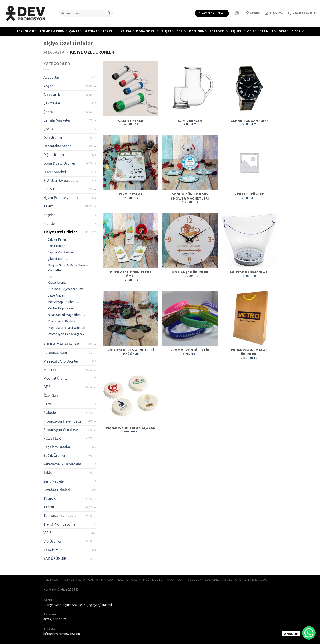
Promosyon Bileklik (61, 321)
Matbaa (50, 370)
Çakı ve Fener (57, 239)
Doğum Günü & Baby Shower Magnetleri (68, 268)
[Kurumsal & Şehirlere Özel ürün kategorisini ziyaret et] (131, 250)
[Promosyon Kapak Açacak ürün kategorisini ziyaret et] (131, 403)
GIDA (284, 31)
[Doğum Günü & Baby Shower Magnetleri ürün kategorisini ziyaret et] (190, 172)
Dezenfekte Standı (58, 146)
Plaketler (50, 413)
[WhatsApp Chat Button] (309, 633)
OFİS (252, 31)
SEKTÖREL (219, 31)
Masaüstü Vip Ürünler (61, 361)
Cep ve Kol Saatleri (61, 252)
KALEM (127, 31)
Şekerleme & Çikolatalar (62, 464)
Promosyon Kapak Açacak (66, 334)
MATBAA (92, 31)
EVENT (49, 189)
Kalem (48, 206)
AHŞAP (168, 31)
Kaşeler (49, 215)
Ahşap (48, 86)
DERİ (181, 31)
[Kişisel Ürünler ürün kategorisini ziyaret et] (249, 170)
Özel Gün (51, 395)
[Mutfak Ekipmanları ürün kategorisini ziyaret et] (249, 247)
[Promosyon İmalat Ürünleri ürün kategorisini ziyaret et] (249, 327)
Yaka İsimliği (53, 550)
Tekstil (49, 507)
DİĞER (297, 31)
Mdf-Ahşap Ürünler (61, 302)
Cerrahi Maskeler (57, 120)
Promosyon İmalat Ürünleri (66, 328)
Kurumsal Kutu (55, 353)
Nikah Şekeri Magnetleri (64, 315)
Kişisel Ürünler (58, 283)
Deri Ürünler (53, 138)
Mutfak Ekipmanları (61, 308)
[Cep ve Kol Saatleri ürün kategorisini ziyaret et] (249, 96)
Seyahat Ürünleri (57, 490)
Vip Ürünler (52, 541)
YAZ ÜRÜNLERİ (55, 558)
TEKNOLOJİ (27, 31)
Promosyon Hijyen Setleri (63, 421)
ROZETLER (52, 438)
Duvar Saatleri (55, 172)
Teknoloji (51, 498)
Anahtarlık (52, 95)
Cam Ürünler (56, 246)
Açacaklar (51, 77)
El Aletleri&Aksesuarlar (62, 181)
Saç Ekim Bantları (57, 447)
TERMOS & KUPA (53, 31)
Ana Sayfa (54, 52)
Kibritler (50, 223)
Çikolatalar (55, 259)
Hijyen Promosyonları (61, 198)
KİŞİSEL (238, 31)
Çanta (48, 112)
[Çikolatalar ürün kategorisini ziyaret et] (131, 170)
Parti (47, 404)
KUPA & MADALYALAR (61, 344)
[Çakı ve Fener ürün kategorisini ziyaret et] (131, 96)
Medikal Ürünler (56, 378)
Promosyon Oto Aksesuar (64, 430)
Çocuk (48, 129)
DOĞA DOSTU (148, 31)
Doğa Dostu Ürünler (59, 163)
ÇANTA (76, 31)
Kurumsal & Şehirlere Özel (66, 289)
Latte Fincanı (56, 295)
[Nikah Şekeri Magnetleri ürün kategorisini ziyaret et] (131, 325)
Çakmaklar (52, 103)
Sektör (49, 473)
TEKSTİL (110, 31)
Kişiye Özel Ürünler (60, 232)
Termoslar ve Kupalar (61, 516)
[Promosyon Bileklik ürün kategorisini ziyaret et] (190, 325)
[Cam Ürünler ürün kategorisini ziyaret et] (190, 96)
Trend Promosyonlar (60, 524)
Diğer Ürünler (54, 155)
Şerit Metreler (54, 481)
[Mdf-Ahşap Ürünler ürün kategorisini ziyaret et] (190, 247)
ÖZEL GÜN (198, 31)
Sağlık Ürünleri (55, 455)
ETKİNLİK (268, 31)
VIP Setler (51, 533)
